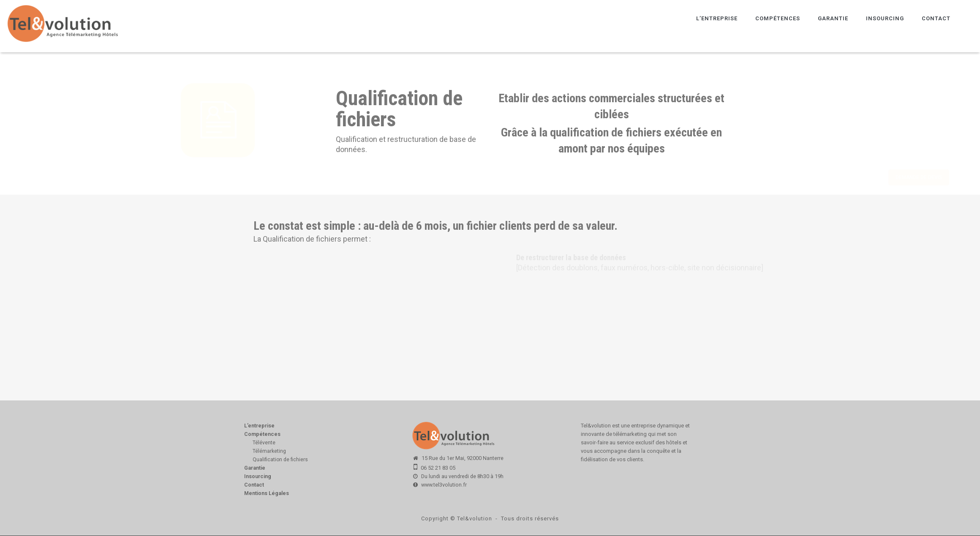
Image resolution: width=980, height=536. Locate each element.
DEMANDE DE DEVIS (816, 177)
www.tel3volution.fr (444, 485)
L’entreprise (717, 18)
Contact (936, 18)
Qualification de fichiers (280, 460)
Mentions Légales (267, 493)
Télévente (264, 443)
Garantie (833, 18)
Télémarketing (269, 451)
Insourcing (885, 18)
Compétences (778, 18)
